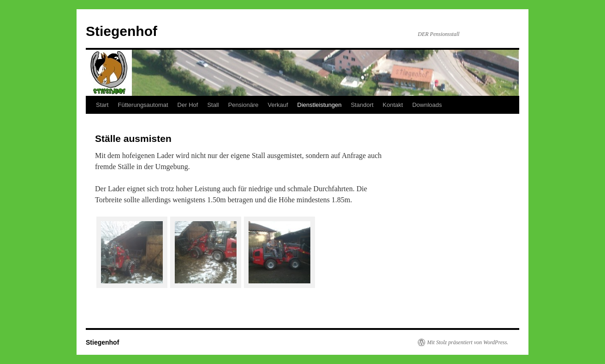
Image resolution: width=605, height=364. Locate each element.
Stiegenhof (122, 31)
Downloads (427, 105)
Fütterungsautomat (143, 105)
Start (102, 105)
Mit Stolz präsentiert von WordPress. (468, 342)
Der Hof (188, 105)
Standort (362, 105)
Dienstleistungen (320, 105)
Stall (213, 105)
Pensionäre (243, 105)
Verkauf (278, 105)
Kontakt (393, 105)
